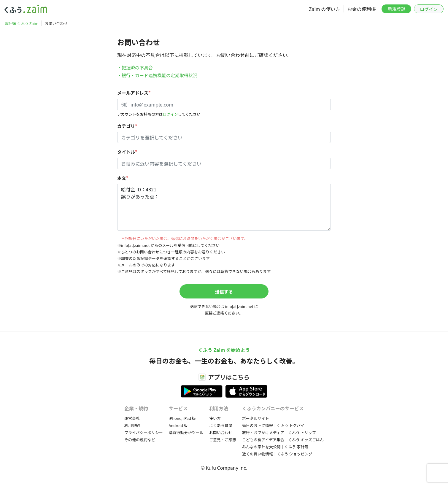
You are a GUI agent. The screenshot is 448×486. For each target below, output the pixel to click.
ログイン (429, 9)
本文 (123, 178)
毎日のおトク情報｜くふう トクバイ (273, 425)
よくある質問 (221, 425)
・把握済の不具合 (135, 67)
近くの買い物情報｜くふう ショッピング (277, 454)
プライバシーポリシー (144, 432)
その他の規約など (140, 440)
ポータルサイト (256, 418)
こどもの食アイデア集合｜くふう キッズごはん (283, 440)
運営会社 (132, 418)
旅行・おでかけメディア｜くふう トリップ (279, 432)
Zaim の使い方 (324, 9)
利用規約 (132, 425)
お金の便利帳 (362, 9)
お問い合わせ (221, 432)
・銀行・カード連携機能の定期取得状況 (157, 75)
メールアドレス (134, 93)
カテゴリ (127, 126)
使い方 (215, 418)
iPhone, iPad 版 (182, 418)
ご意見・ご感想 (223, 440)
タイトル (127, 152)
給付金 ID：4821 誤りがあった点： (224, 207)
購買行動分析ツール (186, 432)
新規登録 (396, 9)
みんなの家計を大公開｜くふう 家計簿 (275, 447)
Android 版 (178, 425)
